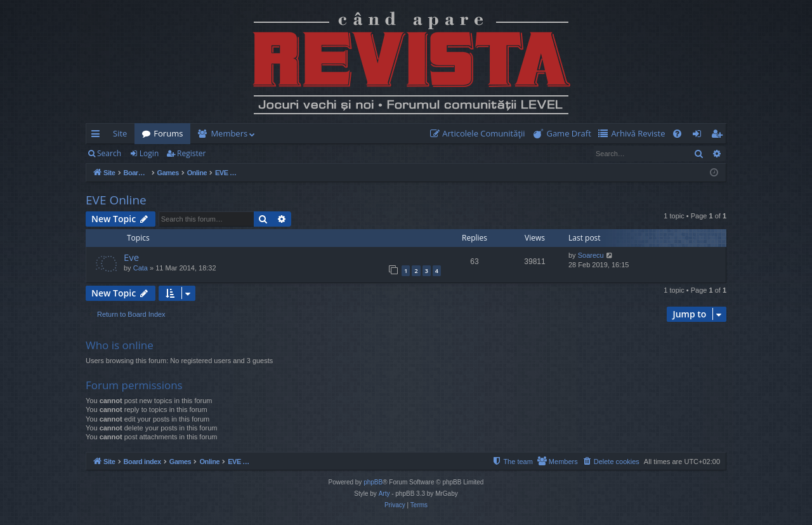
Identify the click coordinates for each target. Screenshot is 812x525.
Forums (168, 133)
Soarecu (591, 255)
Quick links (98, 136)
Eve (131, 257)
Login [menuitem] (699, 136)
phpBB (373, 482)
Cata (141, 268)
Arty (384, 494)
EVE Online (116, 200)
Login (149, 153)
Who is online (120, 345)
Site (120, 133)
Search (109, 153)
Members (229, 133)
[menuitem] (480, 134)
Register (191, 153)
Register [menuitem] (719, 136)
